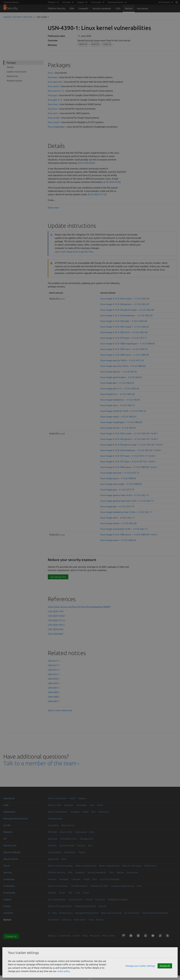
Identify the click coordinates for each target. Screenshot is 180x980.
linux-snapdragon (56, 127)
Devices (103, 906)
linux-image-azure (109, 478)
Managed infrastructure (16, 818)
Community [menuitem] (96, 2)
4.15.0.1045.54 (139, 411)
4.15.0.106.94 (130, 372)
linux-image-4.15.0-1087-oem (115, 349)
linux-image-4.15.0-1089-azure (116, 355)
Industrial (67, 920)
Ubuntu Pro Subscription (60, 906)
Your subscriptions (57, 899)
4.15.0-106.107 (142, 304)
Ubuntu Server (11, 859)
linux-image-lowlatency (112, 400)
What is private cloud (86, 866)
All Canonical (164, 2)
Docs (92, 805)
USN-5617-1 (54, 661)
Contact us (11, 936)
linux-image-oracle (110, 523)
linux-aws (52, 77)
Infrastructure (66, 913)
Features (52, 845)
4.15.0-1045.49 (142, 299)
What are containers (58, 886)
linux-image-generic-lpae (113, 377)
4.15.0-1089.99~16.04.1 (146, 467)
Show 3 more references (60, 710)
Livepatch (83, 8)
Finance (100, 920)
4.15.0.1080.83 (135, 422)
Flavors (82, 852)
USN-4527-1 (54, 665)
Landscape (9, 879)
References (12, 76)
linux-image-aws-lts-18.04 (113, 360)
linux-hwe (53, 104)
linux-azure (53, 86)
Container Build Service (123, 886)
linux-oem (53, 113)
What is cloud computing (60, 866)
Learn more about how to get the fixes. (74, 252)
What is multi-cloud (132, 866)
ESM (72, 8)
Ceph (6, 805)
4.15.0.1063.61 (129, 417)
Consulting (81, 805)
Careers (77, 936)
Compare (76, 879)
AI (49, 913)
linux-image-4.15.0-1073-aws (115, 338)
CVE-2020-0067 (87, 163)
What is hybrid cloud (109, 866)
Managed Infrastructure (87, 913)
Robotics (8, 832)
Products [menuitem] (52, 2)
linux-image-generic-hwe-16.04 (116, 495)
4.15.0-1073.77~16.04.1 (144, 456)
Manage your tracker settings (140, 966)
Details (10, 67)
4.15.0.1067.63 (127, 394)
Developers (70, 852)
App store (53, 839)
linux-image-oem (109, 405)
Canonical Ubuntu (11, 2)
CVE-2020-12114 (97, 194)
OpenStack (9, 798)
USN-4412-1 (54, 674)
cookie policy (63, 971)
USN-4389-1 (54, 692)
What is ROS (66, 832)
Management (87, 839)
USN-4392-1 (54, 683)
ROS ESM (52, 832)
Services (81, 845)
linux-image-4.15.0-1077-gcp (115, 461)
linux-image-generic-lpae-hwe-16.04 (118, 501)
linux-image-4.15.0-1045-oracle (116, 299)
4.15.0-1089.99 (141, 355)
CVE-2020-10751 (56, 625)
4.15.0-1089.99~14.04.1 (146, 535)
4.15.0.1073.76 (136, 360)
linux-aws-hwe (55, 82)
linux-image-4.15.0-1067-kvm (115, 332)
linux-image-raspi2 (110, 417)
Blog (85, 936)
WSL (70, 893)
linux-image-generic (110, 372)
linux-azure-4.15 (56, 91)
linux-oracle (54, 118)
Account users (76, 899)
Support (82, 798)
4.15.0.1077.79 (127, 490)
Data (54, 913)
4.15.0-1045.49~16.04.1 (146, 433)
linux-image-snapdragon (112, 422)
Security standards (102, 8)
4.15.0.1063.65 (127, 383)
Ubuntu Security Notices (18, 17)
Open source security (111, 913)
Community (81, 832)
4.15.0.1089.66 (129, 540)
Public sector (80, 920)
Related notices (14, 81)
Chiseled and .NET (99, 886)
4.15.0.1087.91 (128, 405)
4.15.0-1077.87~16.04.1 (144, 461)
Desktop (52, 893)
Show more (53, 208)
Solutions (8, 913)
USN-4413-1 (54, 670)
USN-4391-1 (54, 688)
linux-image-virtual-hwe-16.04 (115, 529)
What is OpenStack (57, 798)
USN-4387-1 (54, 701)
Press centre (108, 936)
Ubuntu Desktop (12, 852)
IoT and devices (132, 913)
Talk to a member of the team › (41, 763)
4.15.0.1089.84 (129, 478)
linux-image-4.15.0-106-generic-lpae (118, 310)
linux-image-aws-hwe (111, 473)
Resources (104, 812)
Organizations (55, 852)
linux (50, 73)
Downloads (9, 893)
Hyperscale (53, 859)
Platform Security (57, 8)
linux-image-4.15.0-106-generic (116, 304)
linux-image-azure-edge (112, 484)
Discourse (100, 899)
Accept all (165, 966)
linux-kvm (53, 109)
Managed (68, 805)
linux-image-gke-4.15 (111, 388)
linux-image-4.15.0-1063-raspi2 (116, 327)
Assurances (143, 8)
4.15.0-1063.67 (142, 327)
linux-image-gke (108, 383)
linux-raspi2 (54, 122)
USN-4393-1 (54, 679)
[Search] (177, 2)
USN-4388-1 (54, 697)
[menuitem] (165, 2)
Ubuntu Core (10, 845)
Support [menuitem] (81, 2)
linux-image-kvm (109, 394)
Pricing (89, 899)
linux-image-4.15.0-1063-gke (115, 321)
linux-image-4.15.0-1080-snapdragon (119, 344)
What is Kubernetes (58, 812)
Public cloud (150, 866)
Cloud (6, 866)
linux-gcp (52, 95)
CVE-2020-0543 (112, 182)
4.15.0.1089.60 (138, 366)
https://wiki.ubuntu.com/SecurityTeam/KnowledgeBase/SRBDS (79, 607)
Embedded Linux (69, 839)
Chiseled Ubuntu (79, 886)
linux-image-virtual (110, 428)
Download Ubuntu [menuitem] (116, 2)
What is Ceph (54, 805)
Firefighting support (118, 899)
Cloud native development (155, 913)
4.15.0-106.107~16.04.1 (146, 439)
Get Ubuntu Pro (58, 577)
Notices (129, 8)
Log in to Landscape (110, 879)
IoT (5, 839)
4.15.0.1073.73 (132, 473)
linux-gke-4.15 (55, 100)
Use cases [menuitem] (66, 2)
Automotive (54, 920)
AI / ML (7, 825)
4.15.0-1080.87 (147, 344)
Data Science (68, 825)
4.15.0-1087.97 (140, 349)
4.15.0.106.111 (142, 495)
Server (62, 893)
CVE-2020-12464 (56, 616)
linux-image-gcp (108, 490)
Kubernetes (9, 812)
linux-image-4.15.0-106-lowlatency (118, 315)
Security (8, 872)
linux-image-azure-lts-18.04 (114, 366)
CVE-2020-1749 (56, 611)
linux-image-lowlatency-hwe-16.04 (118, 512)
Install (72, 798)
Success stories (67, 845)
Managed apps (55, 818)
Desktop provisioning (85, 906)
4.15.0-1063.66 (139, 321)
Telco (91, 920)
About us (52, 936)
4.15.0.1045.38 (129, 523)
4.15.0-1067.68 (140, 332)
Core (78, 893)
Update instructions (17, 72)
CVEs (118, 8)
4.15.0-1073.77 (140, 338)
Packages (11, 63)
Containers (9, 886)
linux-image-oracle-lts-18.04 (114, 411)
